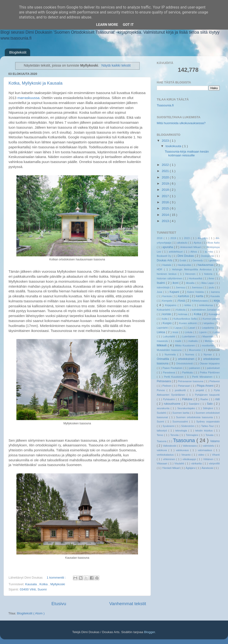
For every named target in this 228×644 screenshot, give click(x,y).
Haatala (167, 265)
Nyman (208, 354)
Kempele (168, 301)
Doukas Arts (165, 260)
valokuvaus (183, 450)
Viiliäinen (209, 459)
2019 (166, 184)
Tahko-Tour (208, 426)
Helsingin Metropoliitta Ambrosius (193, 269)
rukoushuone (173, 404)
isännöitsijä (164, 287)
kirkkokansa (207, 305)
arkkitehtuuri (176, 252)
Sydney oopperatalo (208, 422)
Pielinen (167, 386)
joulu (212, 287)
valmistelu (209, 446)
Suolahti (162, 413)
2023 (166, 141)
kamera (215, 292)
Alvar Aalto (214, 243)
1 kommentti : (57, 578)
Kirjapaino (171, 305)
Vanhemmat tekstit (128, 604)
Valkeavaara (190, 446)
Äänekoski (208, 468)
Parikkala (188, 372)
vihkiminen (169, 459)
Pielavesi (215, 381)
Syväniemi (169, 426)
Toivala (210, 435)
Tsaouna (162, 441)
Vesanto (186, 455)
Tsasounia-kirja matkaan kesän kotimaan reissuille (187, 153)
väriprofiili (214, 463)
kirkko (188, 305)
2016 (166, 202)
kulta (165, 319)
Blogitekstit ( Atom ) (31, 613)
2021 (166, 171)
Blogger (149, 632)
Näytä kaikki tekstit (116, 65)
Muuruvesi (195, 350)
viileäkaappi (190, 459)
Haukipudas (185, 265)
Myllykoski (58, 584)
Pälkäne (188, 399)
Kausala (31, 584)
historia (209, 274)
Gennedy (198, 260)
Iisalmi (161, 283)
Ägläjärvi (191, 468)
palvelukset (213, 368)
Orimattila (164, 359)
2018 (166, 190)
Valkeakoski (170, 446)
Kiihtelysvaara (200, 301)
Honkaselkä (196, 278)
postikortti (181, 390)
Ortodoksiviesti (185, 363)
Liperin (203, 332)
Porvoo (162, 390)
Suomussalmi (181, 422)
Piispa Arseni (206, 386)
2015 (166, 208)
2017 (166, 196)
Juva (160, 292)
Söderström (188, 426)
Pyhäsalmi (169, 399)
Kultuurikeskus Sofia (185, 319)
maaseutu (163, 341)
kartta (200, 296)
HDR (160, 269)
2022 (166, 165)
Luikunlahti (170, 336)
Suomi (161, 422)
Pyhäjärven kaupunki (207, 395)
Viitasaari (162, 463)
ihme (212, 278)
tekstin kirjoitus (205, 431)
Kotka (44, 584)
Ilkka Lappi (208, 283)
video (202, 455)
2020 (166, 177)
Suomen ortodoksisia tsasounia (195, 417)
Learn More (107, 25)
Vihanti (216, 455)
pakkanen (195, 368)
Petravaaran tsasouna (191, 381)
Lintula (189, 332)
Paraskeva (169, 372)
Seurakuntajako (187, 408)
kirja (217, 301)
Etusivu (59, 604)
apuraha (168, 247)
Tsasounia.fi (165, 105)
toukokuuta (174, 146)
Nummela (171, 354)
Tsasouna (185, 440)
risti (217, 399)
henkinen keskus (167, 274)
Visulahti (180, 463)
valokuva (163, 450)
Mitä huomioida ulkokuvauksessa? (181, 123)
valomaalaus (206, 450)
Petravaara (164, 381)
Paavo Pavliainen (173, 368)
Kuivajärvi (214, 314)
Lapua (178, 328)
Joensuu (181, 287)
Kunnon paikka (211, 319)
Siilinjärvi (209, 408)
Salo (210, 404)
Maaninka (209, 336)
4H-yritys (203, 238)
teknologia (182, 431)
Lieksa (161, 332)
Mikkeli (162, 345)
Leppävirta (208, 328)
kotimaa (183, 314)
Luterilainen (189, 336)
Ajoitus (198, 243)
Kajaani (175, 292)
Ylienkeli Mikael (171, 468)
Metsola (210, 341)
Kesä (182, 301)
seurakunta (164, 408)
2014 (166, 215)
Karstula (167, 296)
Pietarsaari (184, 386)
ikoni (176, 283)
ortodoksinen (187, 359)
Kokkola (181, 310)
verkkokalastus (166, 455)
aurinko (209, 252)
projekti (201, 390)
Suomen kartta (181, 413)
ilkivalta (191, 283)
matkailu (194, 341)
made (179, 341)
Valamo (215, 441)
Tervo (160, 435)
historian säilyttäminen (170, 278)
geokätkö (214, 260)
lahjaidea (209, 323)
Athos (194, 252)
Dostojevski (208, 256)
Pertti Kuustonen (174, 377)
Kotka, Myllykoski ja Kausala (36, 83)
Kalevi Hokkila (196, 292)
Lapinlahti (163, 328)
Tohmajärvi (192, 435)
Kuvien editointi (188, 323)
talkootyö (163, 431)
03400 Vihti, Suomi (33, 589)
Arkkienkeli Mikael (191, 247)
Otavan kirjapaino (210, 363)
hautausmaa (206, 265)
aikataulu (183, 243)
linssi (176, 332)
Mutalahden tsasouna (170, 350)
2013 (166, 221)
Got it (128, 25)
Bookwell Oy (164, 256)
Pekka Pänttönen (210, 372)
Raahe (205, 399)
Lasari (192, 328)
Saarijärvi (195, 404)
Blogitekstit (18, 52)
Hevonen (191, 274)
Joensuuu (197, 287)
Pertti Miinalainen (203, 377)
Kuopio (168, 323)
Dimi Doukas (186, 256)
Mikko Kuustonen (185, 345)
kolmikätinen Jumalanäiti (206, 310)
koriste (167, 314)
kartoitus (184, 296)
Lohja (217, 332)
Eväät (183, 260)
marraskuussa (28, 98)
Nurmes (191, 354)
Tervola (175, 435)
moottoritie (208, 345)
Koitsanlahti (164, 310)
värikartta (197, 463)
